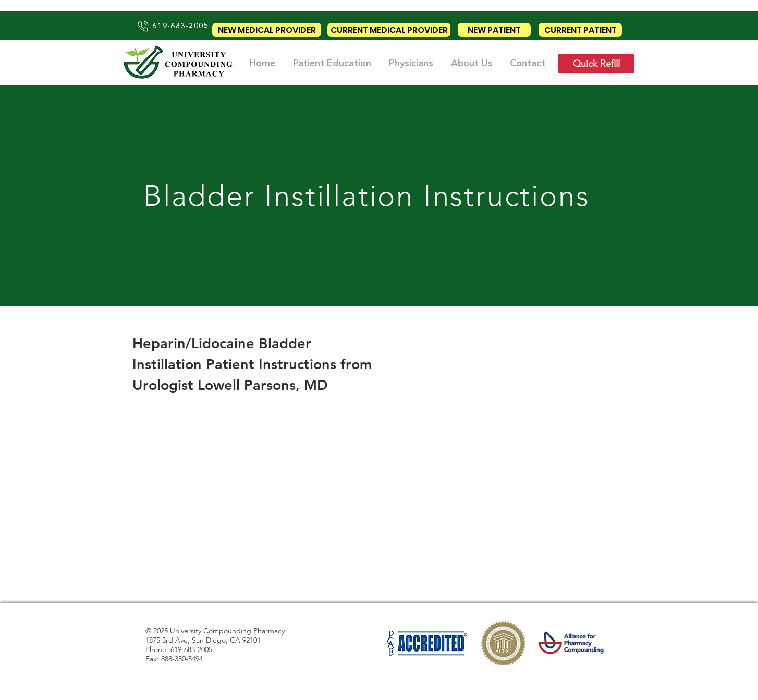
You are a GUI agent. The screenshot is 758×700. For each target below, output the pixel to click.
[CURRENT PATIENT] (580, 30)
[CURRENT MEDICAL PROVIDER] (389, 30)
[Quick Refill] (596, 64)
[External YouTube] (253, 489)
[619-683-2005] (173, 26)
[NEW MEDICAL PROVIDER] (267, 30)
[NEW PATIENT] (494, 30)
